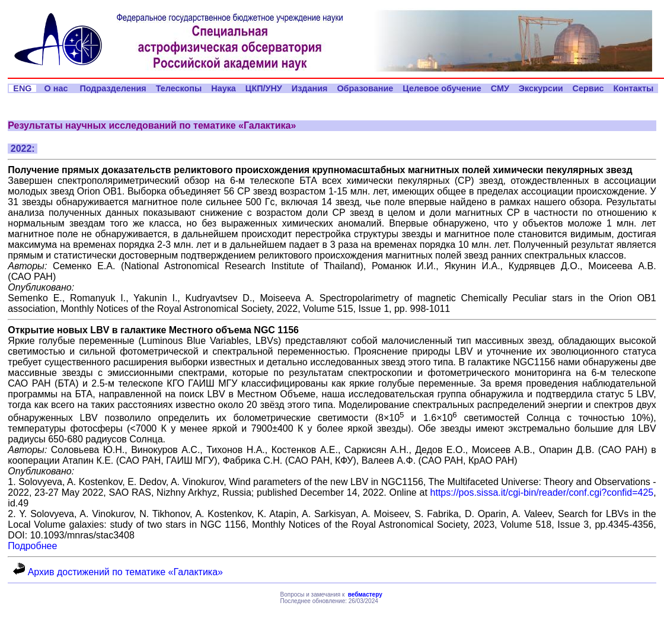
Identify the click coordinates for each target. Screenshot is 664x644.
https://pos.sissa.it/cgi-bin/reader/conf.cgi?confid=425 (542, 492)
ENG (22, 88)
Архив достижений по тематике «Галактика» (118, 572)
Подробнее (32, 546)
